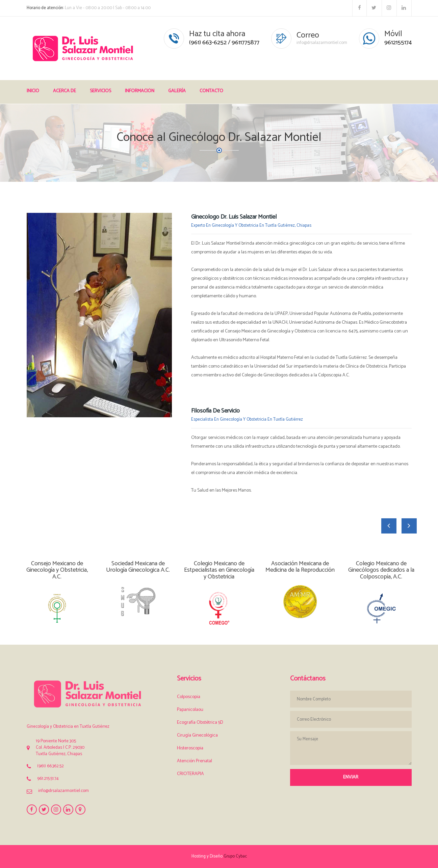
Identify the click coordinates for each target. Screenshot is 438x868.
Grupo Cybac (235, 856)
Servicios (100, 91)
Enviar (351, 777)
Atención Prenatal (195, 761)
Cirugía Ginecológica (197, 735)
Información (140, 91)
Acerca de (65, 91)
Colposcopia (189, 697)
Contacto (211, 91)
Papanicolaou (190, 710)
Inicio (33, 91)
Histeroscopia (190, 748)
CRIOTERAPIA (190, 774)
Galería (177, 91)
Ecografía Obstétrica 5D (200, 723)
